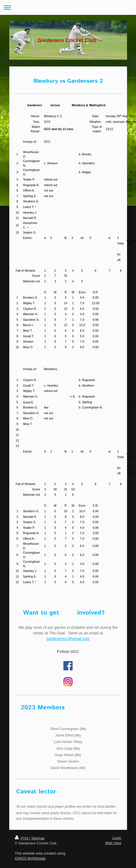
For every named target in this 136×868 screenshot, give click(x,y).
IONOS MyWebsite (30, 858)
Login (117, 838)
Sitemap (38, 838)
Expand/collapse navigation (68, 7)
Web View (113, 843)
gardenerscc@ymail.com (68, 639)
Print (22, 838)
